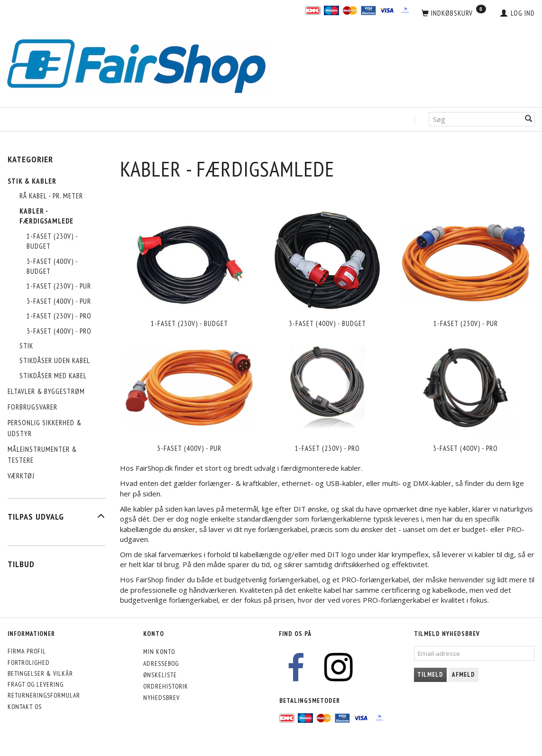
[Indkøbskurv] (454, 13)
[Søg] (529, 119)
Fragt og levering (36, 684)
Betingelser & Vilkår (40, 673)
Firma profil (27, 651)
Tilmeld (430, 675)
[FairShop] (136, 65)
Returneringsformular (44, 695)
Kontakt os (25, 707)
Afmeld (464, 675)
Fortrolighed (29, 663)
